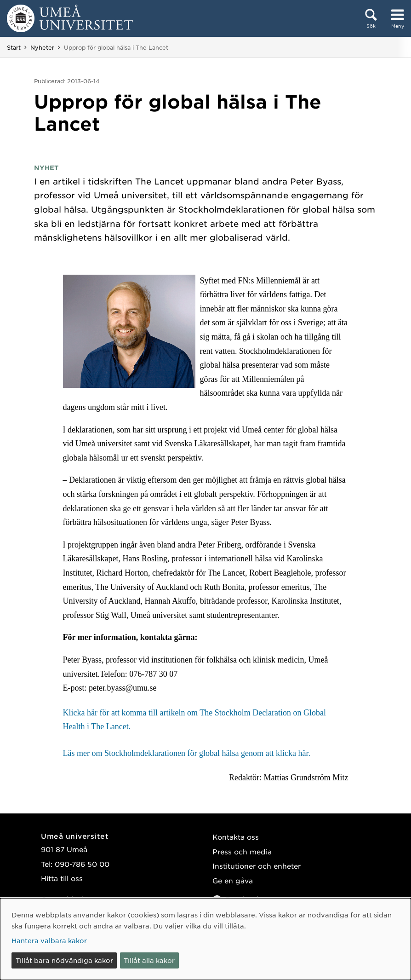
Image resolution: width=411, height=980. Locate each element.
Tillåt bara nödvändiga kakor (64, 960)
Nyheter (42, 47)
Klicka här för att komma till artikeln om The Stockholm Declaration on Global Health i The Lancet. (195, 720)
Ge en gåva (233, 880)
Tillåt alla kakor (149, 960)
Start (14, 47)
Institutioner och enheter (257, 866)
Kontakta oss (236, 837)
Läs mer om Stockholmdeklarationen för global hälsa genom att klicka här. (187, 753)
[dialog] (205, 939)
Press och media (242, 851)
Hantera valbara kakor (49, 940)
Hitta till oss (62, 878)
